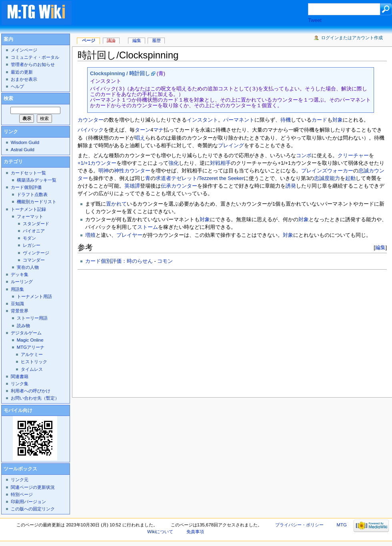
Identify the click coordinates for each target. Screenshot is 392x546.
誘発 (291, 186)
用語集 (17, 289)
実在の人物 (28, 267)
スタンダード (36, 224)
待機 (286, 120)
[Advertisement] (198, 14)
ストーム (148, 227)
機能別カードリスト (37, 202)
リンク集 (20, 384)
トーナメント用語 (34, 296)
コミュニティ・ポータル (35, 57)
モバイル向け (18, 410)
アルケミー (32, 354)
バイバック (91, 130)
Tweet (315, 20)
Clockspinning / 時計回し (120, 74)
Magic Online (30, 340)
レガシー (32, 245)
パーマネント (239, 120)
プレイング (231, 146)
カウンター (91, 120)
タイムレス (32, 369)
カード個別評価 (26, 187)
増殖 (90, 235)
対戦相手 (220, 163)
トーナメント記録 (28, 209)
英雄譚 (132, 186)
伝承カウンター (179, 186)
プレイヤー (129, 235)
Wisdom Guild (25, 142)
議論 (111, 40)
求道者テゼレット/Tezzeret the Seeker (200, 178)
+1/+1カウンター (97, 163)
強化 (174, 163)
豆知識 (17, 304)
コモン (165, 261)
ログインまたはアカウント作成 (352, 38)
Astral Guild (23, 150)
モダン (29, 238)
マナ (158, 130)
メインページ (24, 50)
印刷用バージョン (28, 502)
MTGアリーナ (31, 347)
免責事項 (195, 532)
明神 (104, 171)
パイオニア (34, 231)
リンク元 (20, 480)
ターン (143, 130)
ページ (89, 40)
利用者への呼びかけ (31, 391)
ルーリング (22, 282)
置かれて (116, 204)
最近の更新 (22, 72)
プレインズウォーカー (327, 171)
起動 (350, 178)
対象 (338, 120)
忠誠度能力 (327, 178)
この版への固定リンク (33, 509)
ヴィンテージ (36, 253)
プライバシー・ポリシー (299, 525)
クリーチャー (353, 156)
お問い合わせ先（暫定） (35, 398)
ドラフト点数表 (32, 194)
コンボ (304, 156)
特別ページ (22, 494)
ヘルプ (17, 86)
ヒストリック (34, 362)
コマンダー (34, 260)
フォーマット (30, 216)
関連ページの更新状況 (33, 487)
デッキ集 (20, 274)
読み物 (23, 326)
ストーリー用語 (32, 318)
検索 (8, 98)
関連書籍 (20, 376)
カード (319, 120)
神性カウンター (132, 171)
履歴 (156, 40)
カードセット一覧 (28, 173)
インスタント (202, 120)
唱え (140, 138)
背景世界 (20, 311)
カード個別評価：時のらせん (119, 261)
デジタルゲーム (26, 333)
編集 (380, 247)
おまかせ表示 (24, 79)
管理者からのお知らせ (33, 64)
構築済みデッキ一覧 (37, 180)
